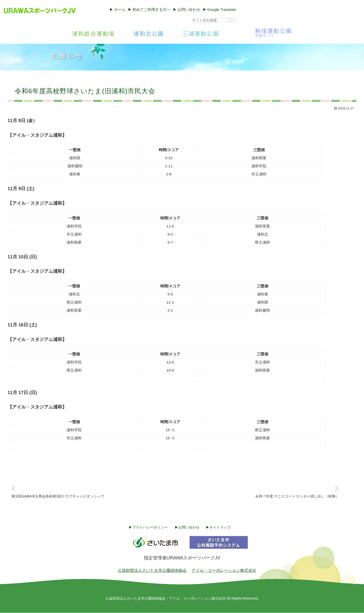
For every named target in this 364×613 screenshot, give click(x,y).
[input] (214, 20)
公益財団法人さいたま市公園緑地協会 (152, 571)
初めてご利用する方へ (151, 9)
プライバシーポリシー (150, 528)
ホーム (120, 9)
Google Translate (222, 9)
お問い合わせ (189, 9)
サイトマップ (220, 528)
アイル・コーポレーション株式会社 (224, 571)
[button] (231, 20)
